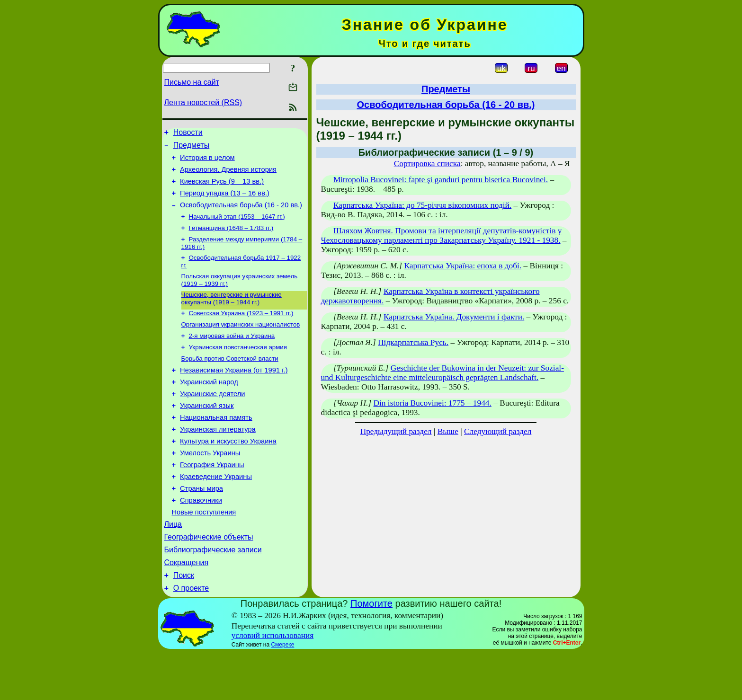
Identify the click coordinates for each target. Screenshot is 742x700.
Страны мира (201, 524)
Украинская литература (218, 458)
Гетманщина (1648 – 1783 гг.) (231, 240)
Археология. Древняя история (228, 175)
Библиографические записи (213, 593)
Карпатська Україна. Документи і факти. (454, 317)
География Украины (212, 498)
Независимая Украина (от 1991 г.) (234, 392)
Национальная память (216, 445)
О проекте (191, 635)
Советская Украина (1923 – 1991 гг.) (241, 330)
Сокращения (187, 607)
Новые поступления (204, 551)
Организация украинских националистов (241, 342)
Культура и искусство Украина (228, 471)
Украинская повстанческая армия (238, 367)
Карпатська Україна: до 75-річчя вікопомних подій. (422, 205)
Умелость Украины (210, 485)
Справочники (201, 538)
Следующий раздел (498, 431)
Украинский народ (209, 405)
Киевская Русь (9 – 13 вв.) (222, 188)
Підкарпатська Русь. (413, 342)
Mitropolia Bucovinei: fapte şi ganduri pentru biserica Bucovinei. (441, 180)
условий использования (273, 683)
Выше (448, 431)
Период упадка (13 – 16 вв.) (225, 202)
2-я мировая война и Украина (232, 354)
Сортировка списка (427, 164)
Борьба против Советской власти (230, 379)
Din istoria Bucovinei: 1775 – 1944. (433, 403)
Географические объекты (209, 579)
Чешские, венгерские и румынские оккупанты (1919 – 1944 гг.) (232, 314)
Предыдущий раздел (396, 431)
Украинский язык (207, 432)
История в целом (207, 162)
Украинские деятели (212, 418)
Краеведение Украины (216, 511)
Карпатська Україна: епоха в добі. (463, 266)
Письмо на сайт (192, 82)
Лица (173, 564)
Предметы (191, 148)
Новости (188, 134)
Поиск (184, 621)
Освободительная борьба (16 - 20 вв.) (241, 215)
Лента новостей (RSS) (203, 102)
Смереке (282, 692)
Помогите (371, 651)
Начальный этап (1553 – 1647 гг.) (237, 227)
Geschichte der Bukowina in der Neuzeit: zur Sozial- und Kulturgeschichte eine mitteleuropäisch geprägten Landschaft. (443, 373)
